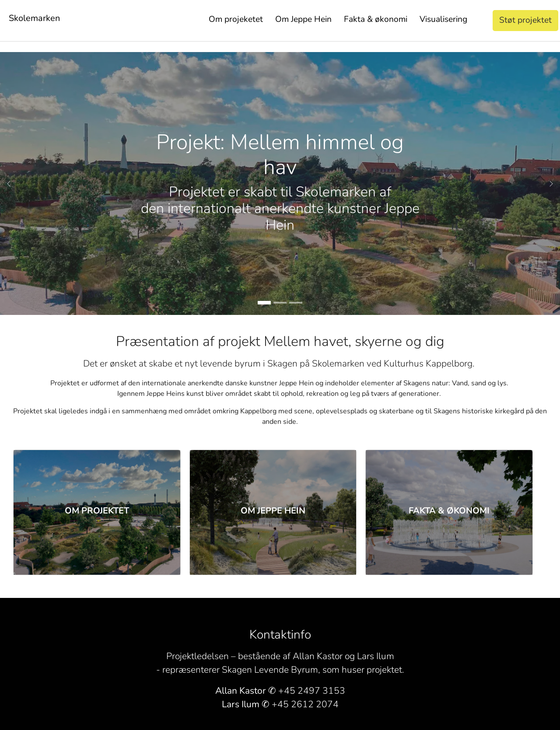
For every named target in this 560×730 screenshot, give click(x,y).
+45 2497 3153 (312, 691)
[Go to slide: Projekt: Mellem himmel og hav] (264, 303)
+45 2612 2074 (305, 704)
